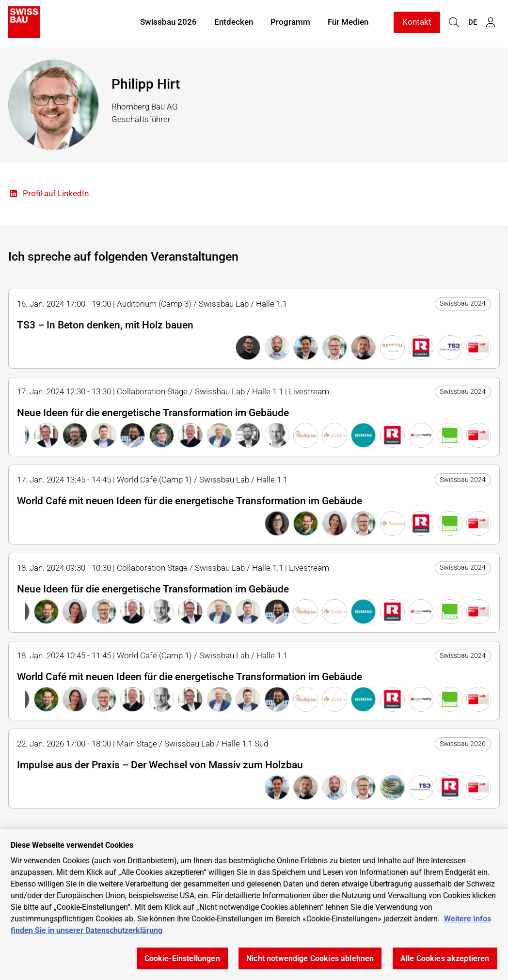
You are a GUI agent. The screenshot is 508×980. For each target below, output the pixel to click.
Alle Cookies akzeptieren (445, 958)
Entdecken (234, 23)
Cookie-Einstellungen (182, 958)
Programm (290, 23)
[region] (254, 905)
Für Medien (348, 23)
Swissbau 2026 (168, 23)
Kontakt (417, 23)
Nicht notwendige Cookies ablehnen (310, 958)
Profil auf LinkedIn (48, 194)
